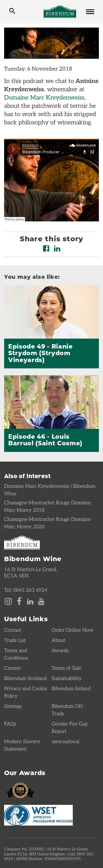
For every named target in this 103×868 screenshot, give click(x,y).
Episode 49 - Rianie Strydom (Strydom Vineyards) (41, 353)
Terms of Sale (66, 668)
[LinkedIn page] (30, 601)
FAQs (10, 724)
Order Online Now (73, 630)
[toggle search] (12, 12)
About (59, 640)
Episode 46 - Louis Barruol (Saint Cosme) (45, 440)
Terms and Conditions (16, 654)
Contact (13, 630)
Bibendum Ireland (71, 688)
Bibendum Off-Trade (68, 710)
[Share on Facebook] (46, 248)
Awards (60, 650)
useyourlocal (66, 741)
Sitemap (13, 706)
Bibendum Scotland (25, 678)
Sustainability (67, 678)
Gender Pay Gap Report (70, 727)
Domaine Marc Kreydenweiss (44, 97)
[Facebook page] (19, 601)
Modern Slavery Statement (22, 745)
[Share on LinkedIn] (57, 248)
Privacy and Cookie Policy (26, 692)
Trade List (15, 640)
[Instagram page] (8, 601)
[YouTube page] (41, 601)
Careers (12, 668)
